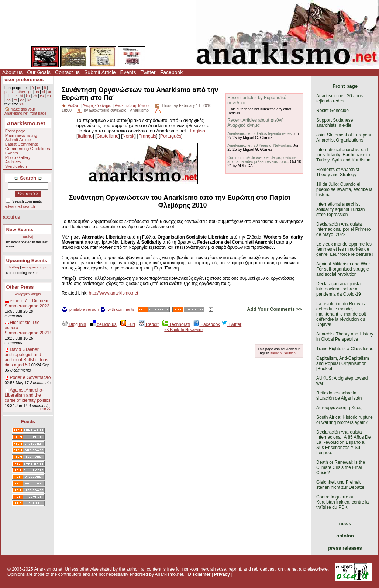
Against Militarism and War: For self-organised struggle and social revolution (343, 269)
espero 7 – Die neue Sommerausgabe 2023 (27, 303)
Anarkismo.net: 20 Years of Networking (260, 145)
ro (15, 100)
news (345, 524)
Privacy (222, 574)
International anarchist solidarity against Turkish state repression (340, 209)
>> (21, 104)
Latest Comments (22, 144)
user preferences (24, 79)
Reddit (149, 324)
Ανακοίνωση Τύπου (131, 105)
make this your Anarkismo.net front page (25, 111)
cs (42, 96)
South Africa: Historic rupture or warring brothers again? (344, 420)
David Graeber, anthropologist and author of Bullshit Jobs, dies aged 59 (27, 357)
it (45, 88)
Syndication (16, 166)
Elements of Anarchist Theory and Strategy (338, 172)
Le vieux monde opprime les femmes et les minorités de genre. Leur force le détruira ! (345, 249)
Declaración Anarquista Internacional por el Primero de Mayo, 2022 (343, 229)
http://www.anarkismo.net (113, 293)
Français (147, 136)
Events (128, 72)
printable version (80, 309)
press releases (345, 548)
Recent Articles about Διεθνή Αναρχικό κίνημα (255, 123)
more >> (44, 409)
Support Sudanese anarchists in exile (335, 123)
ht (21, 96)
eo (22, 100)
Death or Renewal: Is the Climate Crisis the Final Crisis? (341, 467)
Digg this (74, 324)
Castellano (108, 136)
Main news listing (21, 135)
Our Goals (39, 72)
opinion (345, 536)
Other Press (20, 287)
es (39, 88)
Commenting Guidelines (28, 149)
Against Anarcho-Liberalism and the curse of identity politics (28, 395)
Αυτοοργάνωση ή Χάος (339, 408)
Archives (13, 162)
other (21, 92)
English (197, 131)
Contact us (67, 72)
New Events (20, 229)
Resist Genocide (333, 111)
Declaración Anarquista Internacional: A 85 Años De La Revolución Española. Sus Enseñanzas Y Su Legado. (343, 442)
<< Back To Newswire (183, 330)
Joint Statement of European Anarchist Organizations (344, 138)
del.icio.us (103, 324)
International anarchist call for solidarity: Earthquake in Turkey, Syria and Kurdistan (343, 155)
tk (12, 92)
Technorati (176, 324)
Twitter (148, 72)
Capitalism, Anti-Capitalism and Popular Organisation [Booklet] (343, 363)
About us (12, 72)
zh (35, 96)
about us (11, 217)
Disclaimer (199, 574)
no (37, 92)
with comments (118, 309)
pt (6, 92)
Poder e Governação (30, 377)
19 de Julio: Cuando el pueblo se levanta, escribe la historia (344, 189)
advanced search (20, 206)
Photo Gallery (18, 157)
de (15, 96)
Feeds (28, 422)
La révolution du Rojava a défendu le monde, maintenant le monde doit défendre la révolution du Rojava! (341, 314)
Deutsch (289, 353)
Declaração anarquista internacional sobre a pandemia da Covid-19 (339, 289)
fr (33, 88)
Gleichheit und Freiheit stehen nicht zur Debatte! (341, 485)
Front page (15, 131)
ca (49, 96)
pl (8, 96)
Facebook (171, 72)
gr (30, 92)
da (8, 100)
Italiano (85, 136)
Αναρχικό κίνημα (35, 267)
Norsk (129, 136)
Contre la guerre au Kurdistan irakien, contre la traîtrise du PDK (342, 502)
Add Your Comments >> (274, 309)
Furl (128, 324)
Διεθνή (28, 236)
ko (29, 100)
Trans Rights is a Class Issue (345, 349)
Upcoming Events (27, 260)
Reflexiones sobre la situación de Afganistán (339, 396)
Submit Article (100, 72)
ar (50, 92)
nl (44, 92)
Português (171, 136)
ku (28, 96)
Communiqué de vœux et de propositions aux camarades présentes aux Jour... (262, 160)
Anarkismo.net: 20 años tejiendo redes (259, 134)
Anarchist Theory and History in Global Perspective (345, 337)
